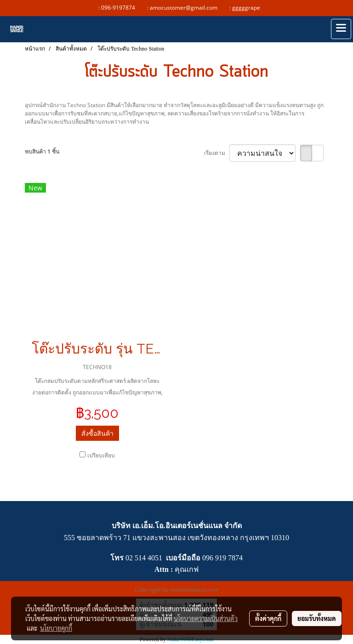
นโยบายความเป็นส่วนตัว (206, 618)
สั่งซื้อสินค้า (97, 433)
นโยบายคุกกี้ (56, 628)
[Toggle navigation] (341, 29)
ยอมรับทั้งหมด (317, 618)
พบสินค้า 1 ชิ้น (42, 151)
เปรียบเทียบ (101, 455)
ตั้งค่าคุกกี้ (268, 618)
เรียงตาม (217, 153)
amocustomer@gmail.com (186, 8)
